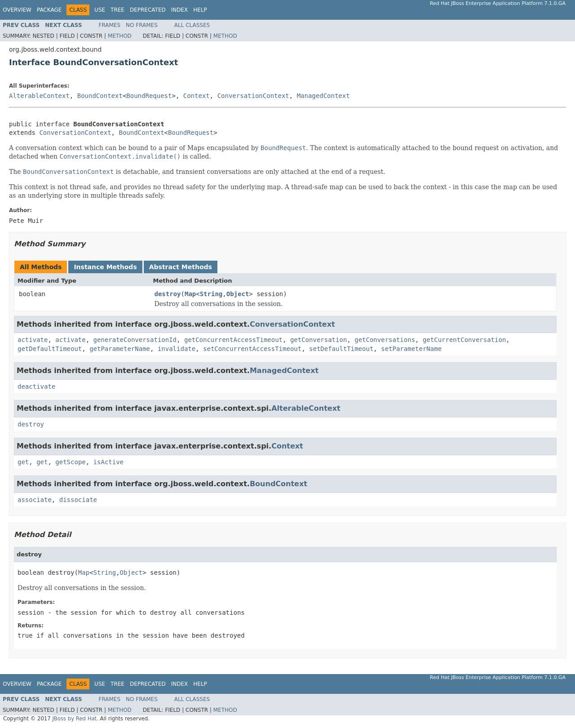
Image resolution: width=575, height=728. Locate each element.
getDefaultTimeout (50, 349)
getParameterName (120, 349)
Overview (17, 10)
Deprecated (148, 10)
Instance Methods (105, 267)
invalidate (177, 349)
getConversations (385, 340)
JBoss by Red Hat (74, 719)
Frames (110, 25)
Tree (117, 10)
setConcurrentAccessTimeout (252, 349)
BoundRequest (149, 96)
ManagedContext (323, 96)
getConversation (318, 340)
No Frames (142, 25)
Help (200, 10)
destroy (168, 294)
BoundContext (100, 96)
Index (180, 10)
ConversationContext (253, 96)
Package (49, 10)
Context (197, 96)
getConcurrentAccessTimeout (233, 340)
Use (100, 10)
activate (33, 340)
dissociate (78, 500)
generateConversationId (135, 340)
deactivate (36, 386)
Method (120, 36)
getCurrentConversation (464, 340)
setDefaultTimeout (341, 349)
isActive (108, 462)
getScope (70, 462)
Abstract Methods (181, 267)
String (211, 294)
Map (190, 294)
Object (238, 294)
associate (35, 500)
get (23, 462)
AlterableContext (39, 96)
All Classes (192, 25)
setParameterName (411, 349)
